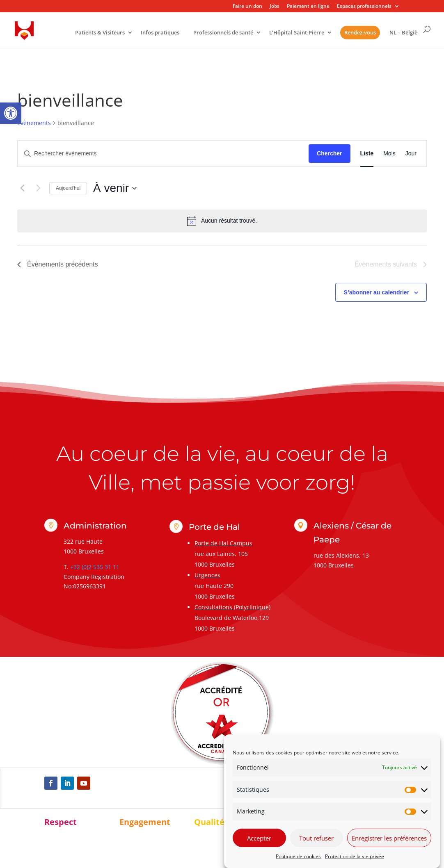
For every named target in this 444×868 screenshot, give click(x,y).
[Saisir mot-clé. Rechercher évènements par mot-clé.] (163, 154)
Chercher (329, 153)
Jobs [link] (275, 7)
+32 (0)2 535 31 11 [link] (95, 567)
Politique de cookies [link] (298, 856)
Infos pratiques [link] (160, 33)
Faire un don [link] (247, 7)
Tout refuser (316, 838)
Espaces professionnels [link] (364, 7)
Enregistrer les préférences (389, 838)
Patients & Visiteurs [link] (100, 33)
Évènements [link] (34, 123)
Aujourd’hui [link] (68, 188)
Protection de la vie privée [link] (355, 856)
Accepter (259, 838)
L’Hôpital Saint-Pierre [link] (297, 33)
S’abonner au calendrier (377, 292)
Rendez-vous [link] (360, 32)
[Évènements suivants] (38, 188)
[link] (11, 113)
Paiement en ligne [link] (308, 7)
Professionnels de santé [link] (223, 33)
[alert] (222, 221)
